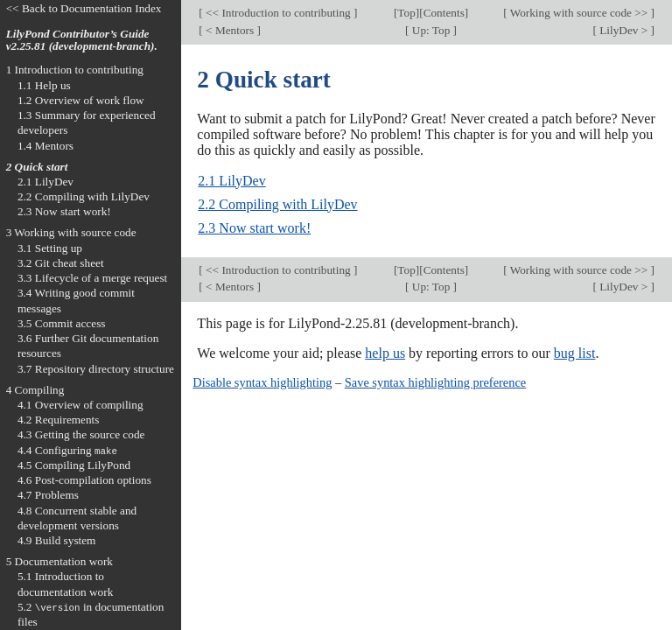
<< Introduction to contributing (278, 13)
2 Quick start (37, 167)
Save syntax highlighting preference (435, 382)
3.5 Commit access (62, 323)
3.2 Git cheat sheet (61, 263)
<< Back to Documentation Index (84, 8)
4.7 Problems (48, 495)
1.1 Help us (44, 85)
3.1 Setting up (50, 248)
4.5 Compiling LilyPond (74, 465)
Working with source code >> (579, 13)
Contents (444, 13)
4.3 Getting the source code (81, 434)
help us (385, 353)
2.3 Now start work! (254, 228)
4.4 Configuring (67, 450)
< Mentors (230, 30)
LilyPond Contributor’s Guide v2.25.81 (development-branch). (82, 40)
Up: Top (431, 30)
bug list (575, 353)
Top (406, 13)
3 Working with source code (71, 232)
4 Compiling (35, 390)
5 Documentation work (59, 561)
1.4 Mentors (45, 146)
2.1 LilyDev (231, 181)
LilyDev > (624, 30)
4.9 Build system (57, 540)
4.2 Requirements (59, 420)
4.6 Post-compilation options (84, 480)
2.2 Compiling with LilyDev (277, 204)
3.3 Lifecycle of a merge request (92, 278)
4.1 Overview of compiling (80, 405)
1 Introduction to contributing (75, 70)
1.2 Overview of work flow (81, 100)
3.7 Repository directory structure (96, 369)
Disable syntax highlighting (262, 382)
